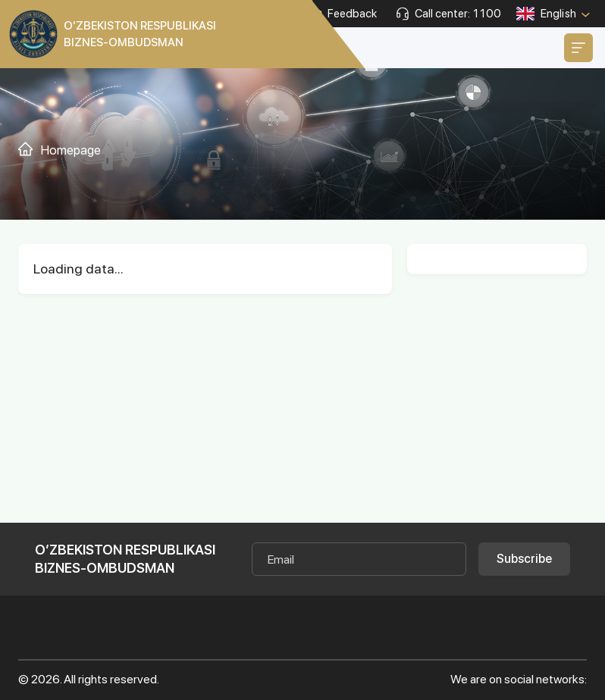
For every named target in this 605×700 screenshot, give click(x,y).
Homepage (71, 150)
